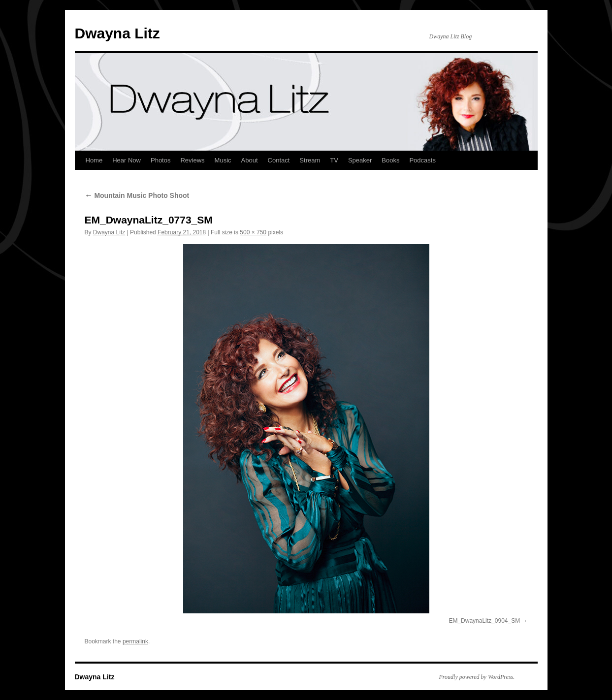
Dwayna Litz (117, 33)
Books (390, 160)
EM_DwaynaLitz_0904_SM (484, 621)
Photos (161, 160)
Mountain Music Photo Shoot (137, 195)
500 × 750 (253, 232)
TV (334, 160)
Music (223, 160)
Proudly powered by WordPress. (477, 677)
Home (94, 160)
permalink (135, 641)
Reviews (192, 160)
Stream (310, 160)
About (250, 160)
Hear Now (127, 160)
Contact (279, 160)
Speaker (360, 160)
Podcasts (422, 160)
